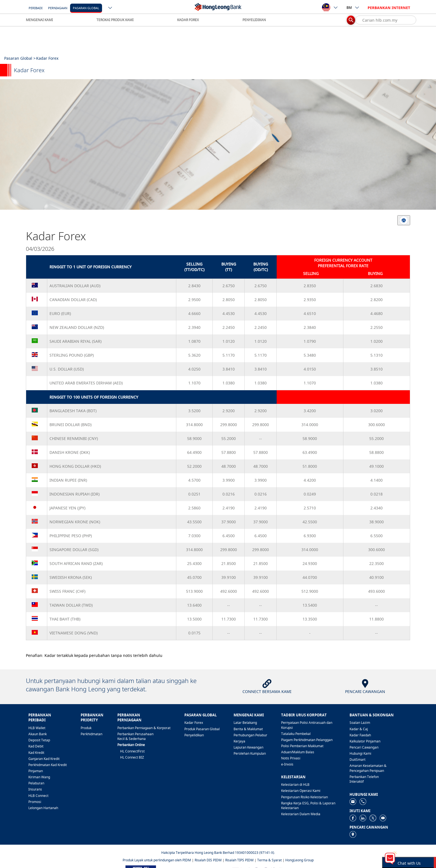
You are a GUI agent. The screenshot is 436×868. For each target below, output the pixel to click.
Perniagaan (58, 8)
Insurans (35, 789)
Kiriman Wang (39, 777)
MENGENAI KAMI (39, 20)
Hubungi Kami (360, 753)
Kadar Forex (194, 723)
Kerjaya (239, 741)
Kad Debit (36, 746)
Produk (86, 728)
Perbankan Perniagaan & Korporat (144, 728)
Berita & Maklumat (248, 729)
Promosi (35, 802)
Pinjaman (36, 771)
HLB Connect (38, 796)
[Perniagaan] (58, 8)
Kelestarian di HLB (295, 785)
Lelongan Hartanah (43, 808)
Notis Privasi (291, 758)
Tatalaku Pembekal (296, 734)
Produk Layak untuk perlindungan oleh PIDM (157, 860)
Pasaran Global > (20, 58)
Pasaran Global (86, 8)
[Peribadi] (36, 8)
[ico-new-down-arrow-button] (110, 8)
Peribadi (36, 8)
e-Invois (287, 764)
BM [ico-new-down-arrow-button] (353, 7)
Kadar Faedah (360, 735)
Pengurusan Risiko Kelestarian (304, 797)
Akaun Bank (38, 734)
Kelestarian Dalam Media (301, 814)
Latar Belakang (245, 723)
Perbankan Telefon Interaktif (364, 779)
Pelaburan (36, 783)
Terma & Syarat (269, 860)
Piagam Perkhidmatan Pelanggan (307, 740)
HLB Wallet (37, 728)
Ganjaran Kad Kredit (44, 759)
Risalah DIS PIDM (208, 860)
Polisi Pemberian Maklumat (302, 746)
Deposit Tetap (39, 740)
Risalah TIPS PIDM (239, 860)
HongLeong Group (299, 860)
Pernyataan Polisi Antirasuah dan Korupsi (307, 725)
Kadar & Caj (359, 729)
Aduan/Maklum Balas (298, 752)
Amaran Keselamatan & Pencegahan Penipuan (368, 768)
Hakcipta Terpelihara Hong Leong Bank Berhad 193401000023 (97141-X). (218, 853)
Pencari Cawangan (364, 747)
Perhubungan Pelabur (250, 735)
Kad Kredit (36, 753)
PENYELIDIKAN (254, 20)
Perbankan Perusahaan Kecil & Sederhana (135, 736)
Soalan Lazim (360, 723)
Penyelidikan (194, 735)
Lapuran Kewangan (248, 747)
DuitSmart (357, 760)
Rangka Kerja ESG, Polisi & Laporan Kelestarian (308, 806)
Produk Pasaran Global (202, 729)
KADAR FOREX (188, 20)
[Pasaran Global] (86, 8)
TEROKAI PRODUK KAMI (115, 20)
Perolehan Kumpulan (250, 753)
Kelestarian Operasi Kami (301, 791)
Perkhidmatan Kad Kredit (48, 765)
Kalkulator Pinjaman (365, 741)
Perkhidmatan (91, 734)
